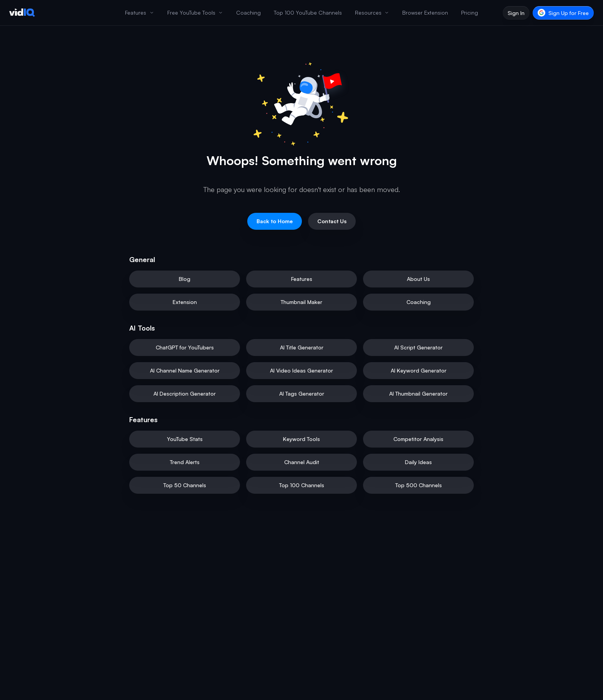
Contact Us (332, 221)
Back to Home (275, 221)
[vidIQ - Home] (22, 13)
